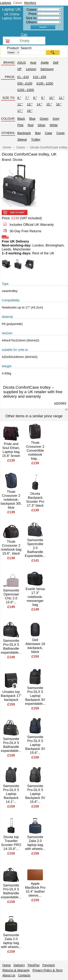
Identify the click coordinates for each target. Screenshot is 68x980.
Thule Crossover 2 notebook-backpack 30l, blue (11, 500)
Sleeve (22, 139)
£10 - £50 (40, 77)
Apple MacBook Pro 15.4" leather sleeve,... (35, 889)
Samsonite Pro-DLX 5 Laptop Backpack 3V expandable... (35, 696)
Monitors (30, 3)
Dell (56, 63)
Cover (61, 133)
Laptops (6, 3)
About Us (9, 975)
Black (21, 119)
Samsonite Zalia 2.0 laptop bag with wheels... (35, 843)
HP (19, 69)
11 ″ (61, 98)
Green (44, 119)
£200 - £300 (26, 90)
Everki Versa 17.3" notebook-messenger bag (35, 597)
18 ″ (30, 111)
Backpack (24, 133)
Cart (24, 34)
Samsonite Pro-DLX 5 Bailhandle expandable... (11, 646)
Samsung (47, 69)
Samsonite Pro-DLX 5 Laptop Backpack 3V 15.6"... (35, 745)
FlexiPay (34, 965)
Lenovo (31, 69)
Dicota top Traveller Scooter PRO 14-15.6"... (11, 843)
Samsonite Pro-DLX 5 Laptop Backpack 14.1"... (11, 794)
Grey (56, 119)
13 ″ (30, 104)
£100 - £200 (45, 83)
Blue (32, 119)
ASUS (22, 63)
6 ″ (19, 98)
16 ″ (59, 104)
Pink (20, 125)
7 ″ (27, 98)
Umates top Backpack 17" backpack (11, 696)
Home (7, 965)
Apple (45, 63)
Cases (18, 3)
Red (30, 125)
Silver (42, 125)
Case (49, 133)
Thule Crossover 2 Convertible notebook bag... (35, 450)
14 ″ (39, 104)
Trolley (36, 139)
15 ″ (49, 104)
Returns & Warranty (16, 970)
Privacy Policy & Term (47, 970)
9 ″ (43, 98)
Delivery (19, 965)
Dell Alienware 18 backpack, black (35, 646)
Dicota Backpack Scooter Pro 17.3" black (35, 500)
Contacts (24, 975)
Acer (33, 63)
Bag (38, 133)
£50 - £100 (25, 83)
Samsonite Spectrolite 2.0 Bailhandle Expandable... (35, 548)
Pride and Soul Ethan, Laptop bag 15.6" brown (11, 450)
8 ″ (35, 98)
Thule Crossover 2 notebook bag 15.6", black (11, 547)
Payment (49, 965)
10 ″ (52, 98)
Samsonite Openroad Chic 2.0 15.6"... (11, 596)
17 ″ (20, 111)
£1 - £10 (23, 77)
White (54, 125)
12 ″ (20, 104)
